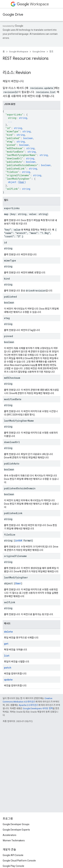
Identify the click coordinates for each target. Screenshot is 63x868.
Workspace (33, 4)
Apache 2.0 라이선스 (29, 705)
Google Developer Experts (16, 830)
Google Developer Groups (16, 824)
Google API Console (13, 855)
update (8, 680)
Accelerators (9, 835)
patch (8, 668)
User (22, 182)
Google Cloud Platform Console (19, 861)
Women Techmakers (14, 840)
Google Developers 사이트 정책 (38, 708)
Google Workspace (19, 52)
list (7, 656)
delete (8, 632)
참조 (51, 52)
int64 (19, 540)
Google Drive (13, 15)
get (6, 644)
